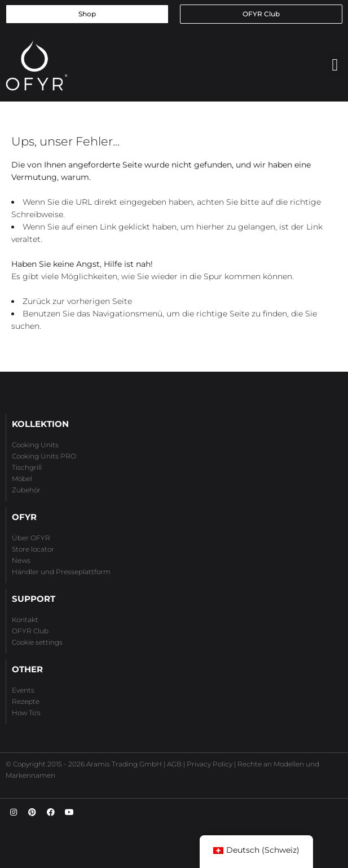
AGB (174, 764)
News (21, 560)
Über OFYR (31, 538)
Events (23, 690)
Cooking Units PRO (44, 456)
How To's (26, 713)
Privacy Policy (210, 764)
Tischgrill (27, 467)
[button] (335, 65)
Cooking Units (35, 445)
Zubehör (26, 490)
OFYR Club (30, 631)
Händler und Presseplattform (61, 572)
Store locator (33, 549)
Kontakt (25, 620)
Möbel (22, 479)
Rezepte (26, 701)
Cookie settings (37, 642)
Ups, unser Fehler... (65, 141)
